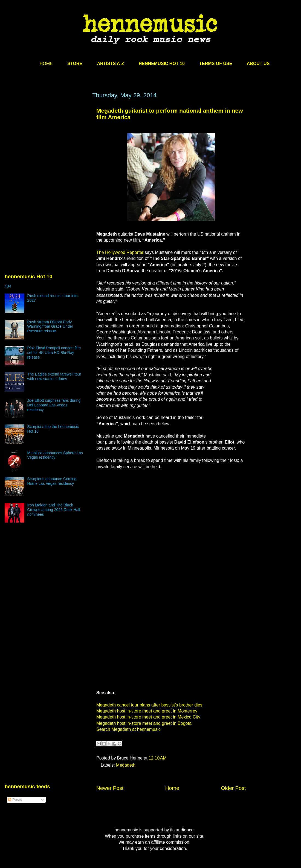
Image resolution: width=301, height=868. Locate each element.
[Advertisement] (46, 144)
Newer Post (110, 788)
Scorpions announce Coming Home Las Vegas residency (52, 481)
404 (8, 286)
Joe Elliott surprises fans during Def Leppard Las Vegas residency (54, 405)
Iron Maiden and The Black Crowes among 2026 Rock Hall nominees (54, 510)
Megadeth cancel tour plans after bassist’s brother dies (149, 705)
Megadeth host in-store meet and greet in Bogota (144, 723)
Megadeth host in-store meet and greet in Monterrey (147, 711)
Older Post (233, 788)
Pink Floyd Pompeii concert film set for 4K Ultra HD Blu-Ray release (54, 353)
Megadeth (126, 765)
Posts (15, 800)
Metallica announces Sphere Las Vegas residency (55, 455)
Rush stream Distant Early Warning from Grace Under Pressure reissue (50, 327)
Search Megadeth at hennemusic (128, 729)
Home (172, 788)
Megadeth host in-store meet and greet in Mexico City (148, 717)
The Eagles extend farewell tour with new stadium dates (54, 376)
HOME (46, 64)
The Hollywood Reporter (120, 252)
